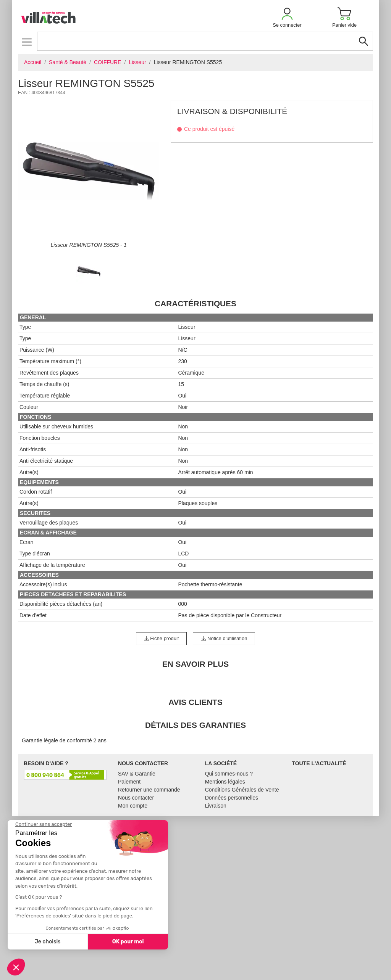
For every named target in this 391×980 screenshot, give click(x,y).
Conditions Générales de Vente (242, 790)
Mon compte (133, 806)
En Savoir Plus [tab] (195, 664)
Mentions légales (225, 782)
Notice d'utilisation (224, 638)
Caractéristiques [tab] (195, 303)
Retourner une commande (149, 790)
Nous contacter (136, 798)
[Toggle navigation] (27, 42)
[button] (287, 17)
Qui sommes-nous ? (229, 774)
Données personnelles (232, 798)
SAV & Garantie (137, 774)
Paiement (129, 782)
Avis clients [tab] (195, 702)
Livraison (216, 806)
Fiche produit (162, 638)
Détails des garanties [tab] (195, 725)
